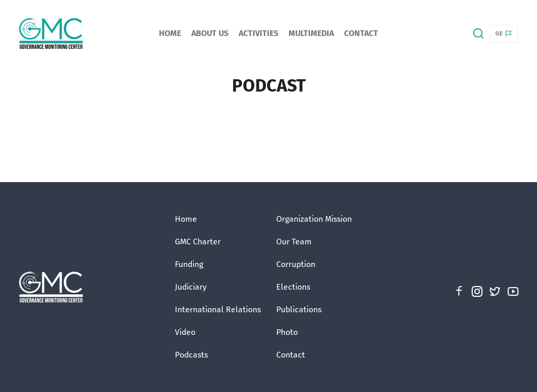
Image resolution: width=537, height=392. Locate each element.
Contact (361, 33)
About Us (210, 33)
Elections (293, 287)
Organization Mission (314, 219)
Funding (189, 264)
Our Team (294, 242)
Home (170, 33)
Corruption (296, 264)
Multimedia (311, 33)
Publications (299, 309)
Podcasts (191, 355)
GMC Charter (198, 242)
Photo (287, 332)
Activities (258, 33)
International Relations (218, 309)
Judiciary (191, 287)
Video (185, 332)
